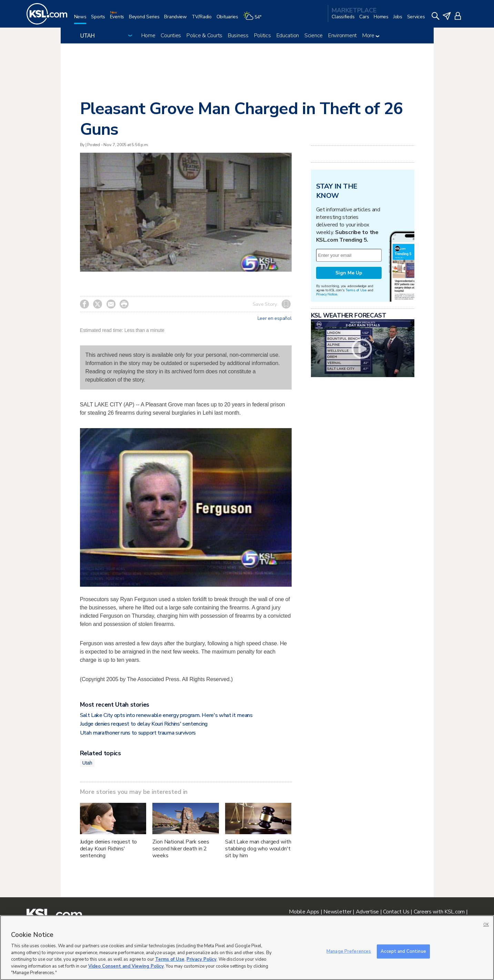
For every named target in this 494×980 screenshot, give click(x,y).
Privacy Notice (327, 294)
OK (486, 925)
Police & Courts (204, 36)
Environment (342, 36)
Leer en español (275, 319)
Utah (87, 763)
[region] (247, 948)
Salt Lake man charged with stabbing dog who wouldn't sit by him (258, 849)
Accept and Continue (403, 951)
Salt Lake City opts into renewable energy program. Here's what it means (166, 715)
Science (314, 36)
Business (238, 36)
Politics (263, 36)
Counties (171, 36)
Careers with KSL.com (439, 912)
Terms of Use (356, 290)
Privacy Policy (201, 959)
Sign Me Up (349, 273)
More (371, 36)
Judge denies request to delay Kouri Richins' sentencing (144, 724)
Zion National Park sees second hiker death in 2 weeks (181, 849)
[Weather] (255, 19)
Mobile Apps (304, 912)
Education (288, 36)
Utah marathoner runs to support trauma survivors (138, 733)
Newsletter (337, 912)
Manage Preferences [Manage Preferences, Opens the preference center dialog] (349, 951)
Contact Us (396, 912)
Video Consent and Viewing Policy (126, 966)
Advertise (367, 912)
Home (148, 36)
